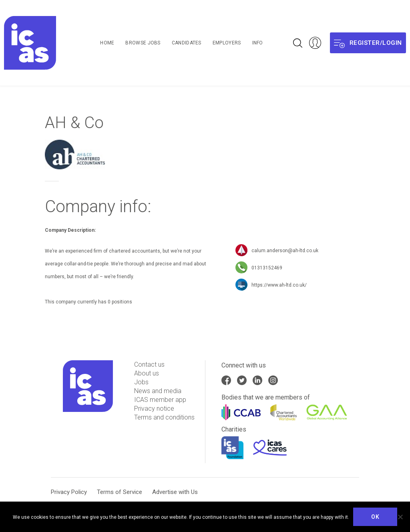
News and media (158, 391)
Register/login (368, 43)
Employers (227, 43)
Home (107, 43)
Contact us (149, 364)
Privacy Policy (69, 492)
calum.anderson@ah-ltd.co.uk (285, 251)
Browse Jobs (143, 43)
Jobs (141, 382)
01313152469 (267, 268)
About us (147, 373)
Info (258, 43)
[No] (400, 517)
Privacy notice (154, 409)
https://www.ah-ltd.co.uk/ (279, 285)
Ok (375, 517)
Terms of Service (120, 492)
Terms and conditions (164, 417)
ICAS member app (160, 400)
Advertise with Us (175, 492)
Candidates (187, 43)
